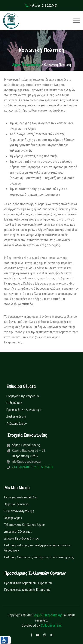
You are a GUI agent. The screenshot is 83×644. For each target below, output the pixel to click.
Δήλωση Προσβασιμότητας (21, 538)
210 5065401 (43, 467)
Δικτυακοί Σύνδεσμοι (18, 532)
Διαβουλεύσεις (16, 417)
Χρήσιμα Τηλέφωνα (16, 504)
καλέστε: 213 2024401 (41, 6)
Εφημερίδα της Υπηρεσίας (23, 396)
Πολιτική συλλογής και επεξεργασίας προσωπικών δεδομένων (37, 548)
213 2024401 (22, 467)
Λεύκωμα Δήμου (17, 423)
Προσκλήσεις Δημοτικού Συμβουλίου (28, 583)
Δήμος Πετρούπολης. (49, 615)
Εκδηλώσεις (14, 403)
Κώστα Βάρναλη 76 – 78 (28, 451)
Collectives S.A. (51, 625)
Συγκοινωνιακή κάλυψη (19, 511)
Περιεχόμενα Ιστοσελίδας (21, 497)
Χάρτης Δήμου (13, 518)
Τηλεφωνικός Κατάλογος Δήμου (24, 525)
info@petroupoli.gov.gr (27, 461)
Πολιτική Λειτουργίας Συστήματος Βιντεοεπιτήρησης (39, 557)
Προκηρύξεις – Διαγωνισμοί (24, 410)
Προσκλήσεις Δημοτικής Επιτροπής (27, 590)
